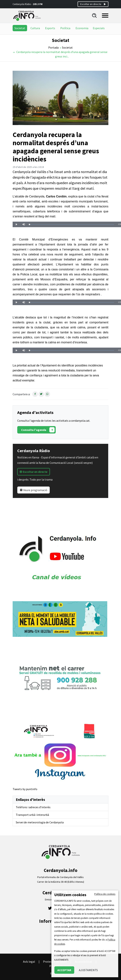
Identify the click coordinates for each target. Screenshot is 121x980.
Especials (99, 28)
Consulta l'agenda (38, 430)
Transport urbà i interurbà (32, 815)
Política (65, 28)
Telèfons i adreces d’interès (33, 807)
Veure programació (33, 490)
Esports (50, 28)
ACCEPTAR (64, 970)
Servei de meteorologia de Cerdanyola (40, 822)
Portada (53, 47)
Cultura (35, 28)
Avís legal (29, 962)
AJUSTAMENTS (88, 970)
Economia (82, 28)
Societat (20, 28)
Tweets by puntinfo (25, 789)
